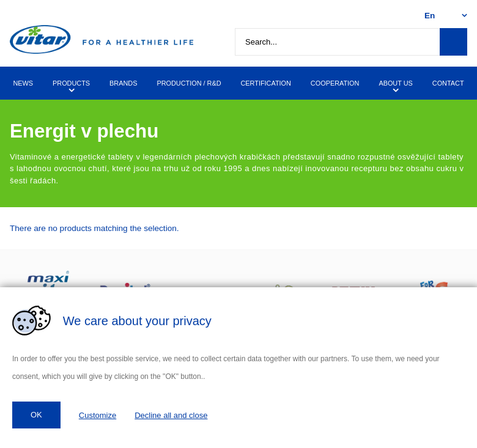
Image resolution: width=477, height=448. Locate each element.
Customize (98, 415)
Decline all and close (171, 415)
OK (36, 415)
